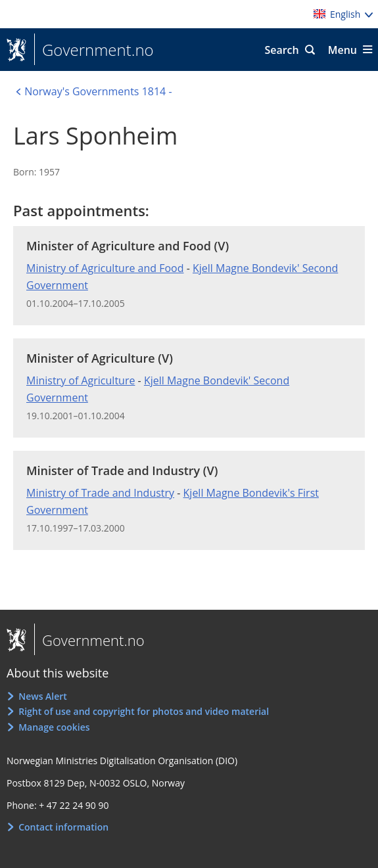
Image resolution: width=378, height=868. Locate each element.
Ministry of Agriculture (81, 380)
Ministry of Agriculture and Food (105, 268)
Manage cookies (54, 727)
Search (281, 50)
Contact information (63, 827)
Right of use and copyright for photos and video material (144, 711)
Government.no (94, 50)
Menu (343, 50)
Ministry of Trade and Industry (100, 493)
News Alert (43, 696)
